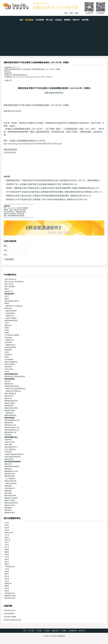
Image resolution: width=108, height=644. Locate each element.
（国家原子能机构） (11, 318)
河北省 (7, 528)
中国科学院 (8, 440)
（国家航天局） (10, 316)
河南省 (7, 559)
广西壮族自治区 (10, 567)
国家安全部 (8, 325)
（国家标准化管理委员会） (13, 391)
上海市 (7, 542)
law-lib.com (12, 208)
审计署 (7, 372)
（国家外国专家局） (11, 311)
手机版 (39, 631)
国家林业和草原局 (10, 481)
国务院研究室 (9, 423)
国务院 (7, 289)
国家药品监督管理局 (11, 503)
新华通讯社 (8, 435)
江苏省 (7, 545)
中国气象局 (8, 452)
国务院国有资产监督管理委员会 (15, 376)
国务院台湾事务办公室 (12, 428)
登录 (66, 13)
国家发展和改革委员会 (54, 93)
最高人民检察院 (10, 287)
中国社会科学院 (10, 442)
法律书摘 (85, 20)
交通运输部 (8, 350)
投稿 (76, 13)
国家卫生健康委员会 (11, 362)
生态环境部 (8, 342)
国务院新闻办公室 (10, 432)
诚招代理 (55, 631)
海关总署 (7, 381)
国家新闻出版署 (10, 411)
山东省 (7, 557)
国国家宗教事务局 (10, 415)
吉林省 (7, 537)
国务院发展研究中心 (11, 447)
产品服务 (64, 631)
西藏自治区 (8, 584)
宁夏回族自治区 (10, 593)
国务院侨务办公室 (10, 425)
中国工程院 (8, 445)
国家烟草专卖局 (10, 474)
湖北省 (7, 562)
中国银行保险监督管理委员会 (14, 454)
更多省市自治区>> (10, 598)
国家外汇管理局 (10, 500)
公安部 (7, 323)
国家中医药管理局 (10, 496)
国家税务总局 (9, 384)
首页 (21, 20)
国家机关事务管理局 (11, 408)
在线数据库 (73, 631)
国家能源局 (8, 469)
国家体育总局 (9, 396)
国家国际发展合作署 (11, 401)
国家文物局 (8, 493)
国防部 (7, 299)
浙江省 (7, 547)
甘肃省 (7, 588)
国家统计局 (8, 398)
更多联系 (22, 216)
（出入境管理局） (10, 479)
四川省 (7, 576)
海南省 (7, 571)
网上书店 (50, 20)
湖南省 (7, 564)
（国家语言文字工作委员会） (14, 306)
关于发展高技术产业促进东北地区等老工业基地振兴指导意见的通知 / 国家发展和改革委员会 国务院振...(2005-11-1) (54, 192)
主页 (25, 631)
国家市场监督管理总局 (12, 386)
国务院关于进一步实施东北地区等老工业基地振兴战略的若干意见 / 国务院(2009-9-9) (42, 184)
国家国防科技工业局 (11, 471)
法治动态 (58, 20)
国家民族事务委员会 (11, 321)
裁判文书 (76, 20)
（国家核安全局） (10, 345)
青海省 (7, 591)
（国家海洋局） (10, 340)
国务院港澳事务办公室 (12, 420)
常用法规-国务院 (9, 614)
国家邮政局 (8, 491)
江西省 (7, 554)
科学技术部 (8, 308)
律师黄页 (67, 20)
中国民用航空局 (10, 488)
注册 (71, 13)
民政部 (7, 328)
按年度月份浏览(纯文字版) (12, 620)
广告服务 (47, 631)
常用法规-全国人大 (10, 610)
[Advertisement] (54, 40)
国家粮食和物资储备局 (12, 466)
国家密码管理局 (10, 513)
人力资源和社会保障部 (12, 335)
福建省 (7, 552)
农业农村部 (8, 355)
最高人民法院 (9, 284)
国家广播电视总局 (10, 394)
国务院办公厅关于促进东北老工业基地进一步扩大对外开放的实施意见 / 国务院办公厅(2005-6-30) (47, 199)
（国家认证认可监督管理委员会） (16, 389)
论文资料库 (40, 20)
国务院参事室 (9, 406)
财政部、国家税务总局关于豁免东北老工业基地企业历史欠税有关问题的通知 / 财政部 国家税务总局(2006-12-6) (53, 188)
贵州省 (7, 579)
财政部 (7, 333)
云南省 (7, 581)
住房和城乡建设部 (10, 347)
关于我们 (32, 631)
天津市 (7, 525)
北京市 (7, 523)
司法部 (7, 330)
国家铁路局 (8, 486)
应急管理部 (8, 367)
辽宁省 (7, 535)
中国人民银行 (9, 369)
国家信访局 (8, 464)
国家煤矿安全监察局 (11, 498)
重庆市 (7, 574)
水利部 (7, 352)
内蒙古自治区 (9, 533)
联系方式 (82, 631)
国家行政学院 (9, 459)
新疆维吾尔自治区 (10, 596)
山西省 (7, 530)
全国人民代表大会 (10, 279)
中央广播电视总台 (10, 449)
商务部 (7, 357)
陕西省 (7, 586)
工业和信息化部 (10, 313)
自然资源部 (8, 338)
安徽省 (7, 550)
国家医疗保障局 (10, 403)
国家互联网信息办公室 (12, 430)
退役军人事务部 (10, 364)
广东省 (7, 569)
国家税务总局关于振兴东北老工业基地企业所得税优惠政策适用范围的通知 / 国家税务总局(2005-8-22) (49, 196)
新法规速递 (29, 20)
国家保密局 (8, 510)
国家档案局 (8, 508)
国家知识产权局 (10, 505)
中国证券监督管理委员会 (13, 457)
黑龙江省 (7, 540)
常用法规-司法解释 (10, 617)
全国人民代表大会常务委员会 (14, 282)
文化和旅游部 (9, 359)
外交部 (7, 296)
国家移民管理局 (10, 476)
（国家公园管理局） (11, 483)
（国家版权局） (10, 413)
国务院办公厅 (9, 291)
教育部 (7, 304)
